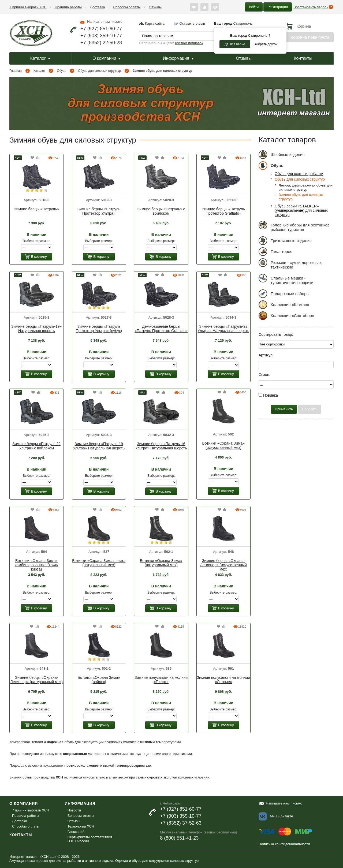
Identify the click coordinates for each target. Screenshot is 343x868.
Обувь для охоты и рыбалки (299, 174)
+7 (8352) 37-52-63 (181, 823)
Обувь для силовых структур (99, 71)
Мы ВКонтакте (281, 816)
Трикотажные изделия (285, 241)
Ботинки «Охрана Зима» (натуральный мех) (161, 563)
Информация (178, 58)
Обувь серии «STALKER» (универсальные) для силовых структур (301, 210)
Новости (74, 810)
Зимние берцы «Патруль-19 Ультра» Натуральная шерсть (99, 446)
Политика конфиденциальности (284, 844)
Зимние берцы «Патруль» (36, 209)
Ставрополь (243, 23)
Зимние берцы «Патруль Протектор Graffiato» (223, 211)
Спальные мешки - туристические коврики (286, 279)
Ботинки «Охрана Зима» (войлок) (99, 680)
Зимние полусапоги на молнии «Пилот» (161, 680)
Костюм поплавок (189, 43)
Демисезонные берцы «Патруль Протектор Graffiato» (161, 329)
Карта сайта (155, 23)
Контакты (303, 58)
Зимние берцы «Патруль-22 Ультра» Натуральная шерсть (223, 329)
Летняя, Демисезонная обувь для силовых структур (306, 187)
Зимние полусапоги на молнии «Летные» (223, 680)
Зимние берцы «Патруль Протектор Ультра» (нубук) (99, 329)
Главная (16, 71)
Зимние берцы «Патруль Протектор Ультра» (99, 211)
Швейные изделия (282, 154)
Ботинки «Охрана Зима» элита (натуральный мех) (99, 563)
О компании (107, 58)
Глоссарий (76, 832)
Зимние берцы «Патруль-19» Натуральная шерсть (36, 329)
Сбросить (310, 409)
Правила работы (68, 7)
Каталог (40, 58)
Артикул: (266, 355)
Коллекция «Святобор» (286, 316)
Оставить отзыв (192, 23)
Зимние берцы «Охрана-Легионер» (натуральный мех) (37, 680)
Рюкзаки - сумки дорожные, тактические (290, 264)
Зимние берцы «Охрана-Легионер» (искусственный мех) (223, 565)
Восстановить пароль (311, 7)
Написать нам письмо (105, 22)
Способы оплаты (127, 7)
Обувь (61, 71)
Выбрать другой (266, 44)
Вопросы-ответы (81, 816)
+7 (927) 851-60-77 (101, 29)
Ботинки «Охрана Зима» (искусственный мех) (223, 445)
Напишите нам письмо (284, 803)
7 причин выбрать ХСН (28, 7)
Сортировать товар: (276, 334)
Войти (254, 7)
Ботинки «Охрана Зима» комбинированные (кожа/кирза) (36, 565)
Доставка (98, 7)
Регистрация (278, 7)
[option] (37, 177)
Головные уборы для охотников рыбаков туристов (294, 226)
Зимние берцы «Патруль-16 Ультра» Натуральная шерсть (161, 446)
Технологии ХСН (81, 826)
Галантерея (275, 252)
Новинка (268, 395)
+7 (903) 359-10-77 (101, 36)
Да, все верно (235, 44)
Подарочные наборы (284, 294)
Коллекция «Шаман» (284, 305)
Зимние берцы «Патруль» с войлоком (161, 211)
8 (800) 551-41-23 (179, 838)
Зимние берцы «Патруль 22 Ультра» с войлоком (36, 446)
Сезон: (264, 375)
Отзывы (155, 7)
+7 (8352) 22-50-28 (101, 43)
